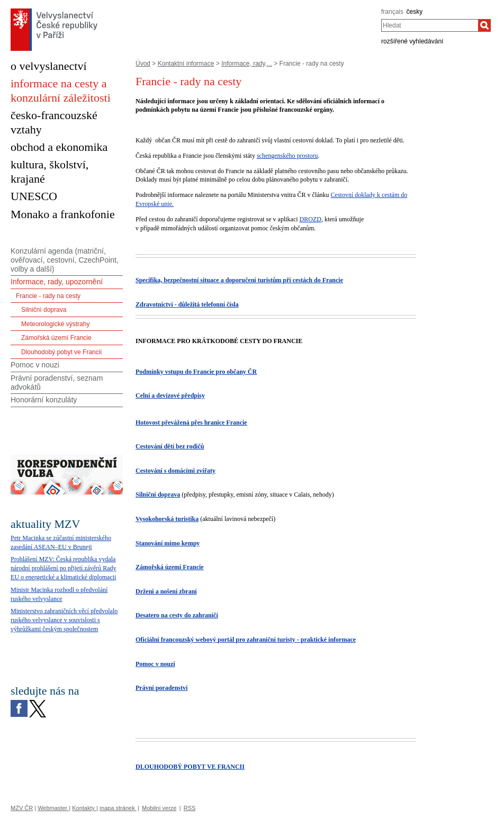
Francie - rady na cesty (48, 296)
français (392, 12)
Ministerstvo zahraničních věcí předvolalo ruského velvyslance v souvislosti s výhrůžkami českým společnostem (64, 620)
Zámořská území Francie (56, 338)
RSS (190, 808)
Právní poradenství (161, 688)
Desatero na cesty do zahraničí (177, 615)
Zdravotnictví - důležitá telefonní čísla (187, 304)
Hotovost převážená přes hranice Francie (191, 423)
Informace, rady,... (247, 64)
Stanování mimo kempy (168, 543)
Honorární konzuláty (44, 400)
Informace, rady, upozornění (57, 282)
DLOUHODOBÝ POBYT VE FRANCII (190, 767)
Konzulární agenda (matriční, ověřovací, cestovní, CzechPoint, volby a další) (65, 260)
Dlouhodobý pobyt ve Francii (61, 352)
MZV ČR (22, 808)
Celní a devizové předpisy (170, 395)
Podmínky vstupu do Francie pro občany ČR (196, 372)
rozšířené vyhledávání (412, 41)
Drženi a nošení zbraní (166, 591)
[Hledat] (484, 25)
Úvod (143, 64)
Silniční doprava (158, 495)
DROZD (310, 219)
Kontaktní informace (186, 64)
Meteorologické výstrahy (55, 324)
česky (415, 12)
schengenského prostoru (287, 156)
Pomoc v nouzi (155, 664)
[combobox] (430, 25)
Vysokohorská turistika (167, 519)
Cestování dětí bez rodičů (170, 446)
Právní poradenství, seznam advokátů (57, 383)
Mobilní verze (159, 808)
